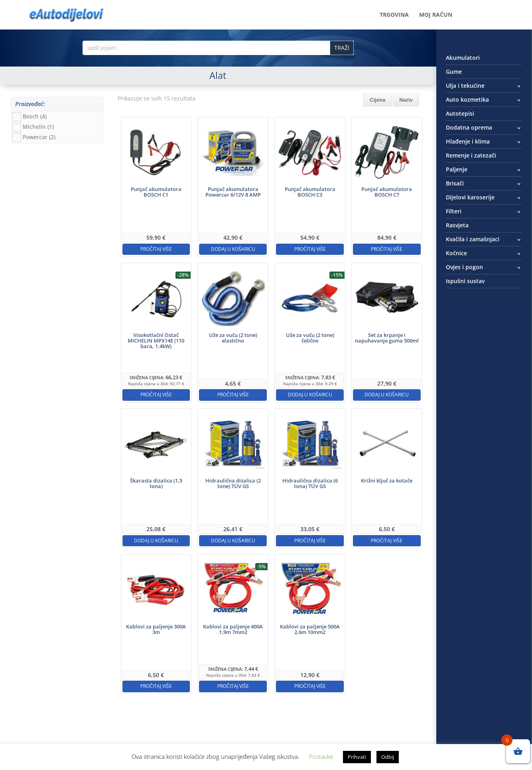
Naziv (406, 100)
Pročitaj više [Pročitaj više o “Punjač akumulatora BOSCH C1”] (156, 249)
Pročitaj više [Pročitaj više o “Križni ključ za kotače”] (387, 541)
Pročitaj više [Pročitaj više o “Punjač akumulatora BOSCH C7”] (387, 249)
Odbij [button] (388, 757)
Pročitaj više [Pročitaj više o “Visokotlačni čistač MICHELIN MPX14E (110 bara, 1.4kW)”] (156, 395)
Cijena (377, 100)
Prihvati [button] (357, 757)
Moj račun (436, 15)
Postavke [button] (321, 756)
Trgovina (394, 15)
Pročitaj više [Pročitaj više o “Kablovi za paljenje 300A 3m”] (156, 686)
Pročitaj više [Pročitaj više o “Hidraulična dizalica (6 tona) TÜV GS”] (310, 541)
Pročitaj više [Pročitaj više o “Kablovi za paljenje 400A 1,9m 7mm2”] (233, 686)
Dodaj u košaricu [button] (233, 249)
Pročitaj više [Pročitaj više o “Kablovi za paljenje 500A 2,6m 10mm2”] (310, 686)
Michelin (38, 127)
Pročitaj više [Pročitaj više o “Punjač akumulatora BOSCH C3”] (310, 249)
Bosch (35, 116)
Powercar (39, 137)
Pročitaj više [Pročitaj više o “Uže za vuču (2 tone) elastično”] (233, 395)
